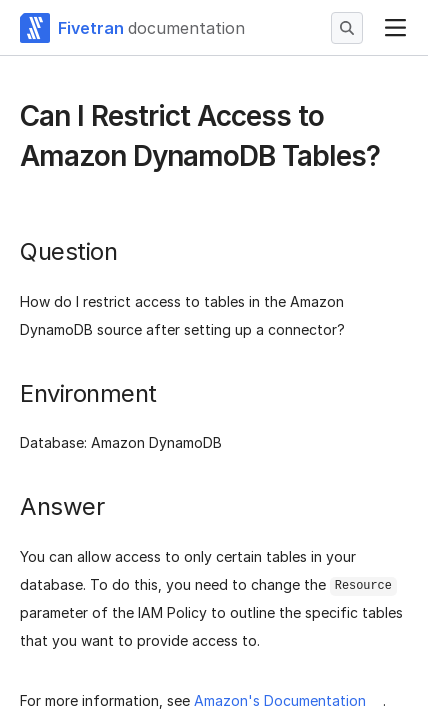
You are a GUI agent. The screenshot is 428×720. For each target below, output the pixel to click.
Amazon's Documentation (280, 700)
